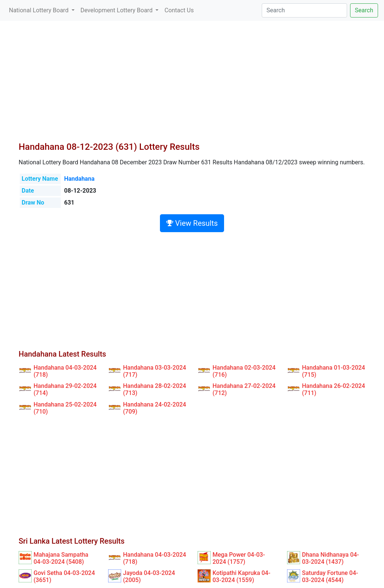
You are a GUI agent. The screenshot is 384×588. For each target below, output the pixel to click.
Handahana (79, 179)
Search (364, 10)
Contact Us (179, 10)
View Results (192, 223)
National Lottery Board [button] (40, 10)
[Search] (304, 10)
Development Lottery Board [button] (117, 10)
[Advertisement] (192, 86)
